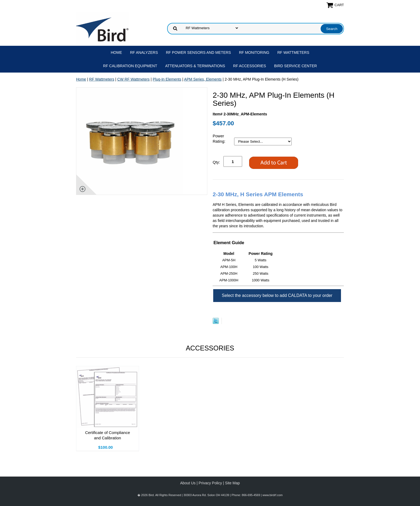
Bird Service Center (295, 66)
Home (117, 52)
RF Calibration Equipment (130, 66)
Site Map (232, 483)
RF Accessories (250, 66)
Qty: (216, 162)
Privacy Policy (210, 483)
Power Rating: (220, 139)
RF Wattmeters (293, 52)
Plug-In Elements (167, 79)
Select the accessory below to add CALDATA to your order (277, 295)
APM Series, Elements (203, 79)
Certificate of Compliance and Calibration (108, 435)
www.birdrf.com (273, 495)
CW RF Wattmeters (134, 79)
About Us (188, 483)
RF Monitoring (254, 52)
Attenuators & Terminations (195, 66)
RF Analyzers (144, 52)
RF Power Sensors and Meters (199, 52)
